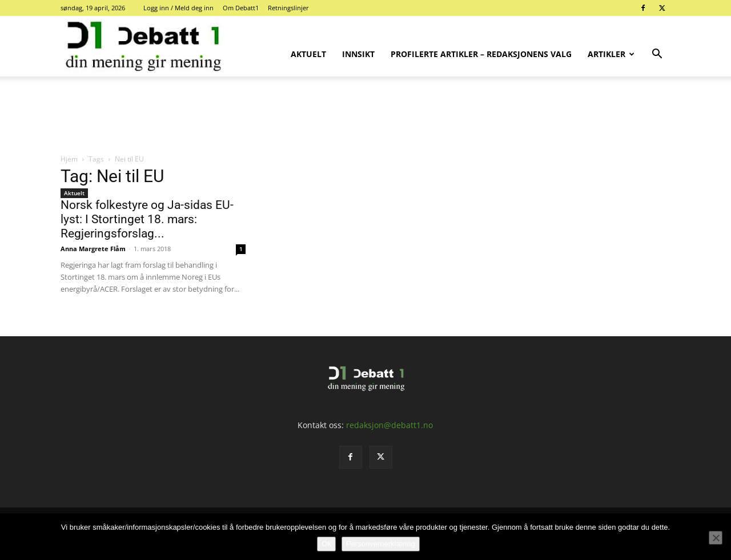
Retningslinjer (288, 8)
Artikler (611, 54)
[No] (716, 538)
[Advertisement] (365, 116)
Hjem (69, 159)
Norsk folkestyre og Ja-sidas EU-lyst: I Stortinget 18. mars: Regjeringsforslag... (147, 219)
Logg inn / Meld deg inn (178, 8)
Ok (326, 544)
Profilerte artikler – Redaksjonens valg (481, 54)
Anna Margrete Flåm (93, 249)
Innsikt (358, 54)
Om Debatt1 (241, 8)
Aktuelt (308, 54)
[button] (657, 55)
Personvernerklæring (381, 544)
